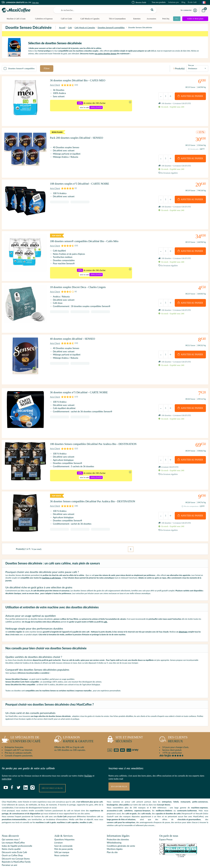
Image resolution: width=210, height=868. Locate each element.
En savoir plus (119, 775)
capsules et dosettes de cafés (168, 802)
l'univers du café (21, 728)
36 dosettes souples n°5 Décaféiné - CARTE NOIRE (82, 389)
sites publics (124, 793)
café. (106, 610)
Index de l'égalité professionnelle (17, 834)
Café (70, 27)
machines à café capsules (68, 811)
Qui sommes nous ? (11, 828)
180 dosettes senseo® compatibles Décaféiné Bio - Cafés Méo (88, 240)
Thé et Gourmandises (116, 19)
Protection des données (118, 828)
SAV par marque (62, 841)
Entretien (136, 19)
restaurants (186, 790)
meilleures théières (164, 799)
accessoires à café (115, 799)
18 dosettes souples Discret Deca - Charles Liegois (81, 289)
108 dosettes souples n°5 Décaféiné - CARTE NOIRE (83, 185)
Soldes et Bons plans (195, 19)
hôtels (176, 790)
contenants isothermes (187, 799)
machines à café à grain (46, 811)
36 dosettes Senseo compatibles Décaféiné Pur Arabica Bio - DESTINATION (96, 494)
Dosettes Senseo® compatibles (111, 27)
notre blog (7, 767)
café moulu (146, 802)
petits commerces (200, 790)
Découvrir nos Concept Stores (16, 847)
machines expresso (200, 796)
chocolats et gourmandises (189, 808)
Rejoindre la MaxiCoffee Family (16, 850)
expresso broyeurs (142, 799)
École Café (192, 2)
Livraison (58, 831)
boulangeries (112, 793)
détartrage (183, 620)
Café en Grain (66, 19)
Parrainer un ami (9, 854)
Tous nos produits (159, 2)
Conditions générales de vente (121, 834)
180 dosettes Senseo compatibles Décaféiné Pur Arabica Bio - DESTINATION (97, 439)
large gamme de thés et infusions (121, 808)
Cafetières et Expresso (44, 19)
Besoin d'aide (139, 2)
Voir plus (35, 2)
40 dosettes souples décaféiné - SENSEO (75, 338)
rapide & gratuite (74, 728)
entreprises (167, 790)
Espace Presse (166, 828)
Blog (183, 2)
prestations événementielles (14, 808)
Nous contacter (61, 844)
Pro (176, 19)
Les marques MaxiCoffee (13, 831)
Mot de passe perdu (64, 838)
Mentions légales (115, 838)
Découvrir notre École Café (14, 841)
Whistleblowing (114, 831)
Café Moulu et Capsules (89, 19)
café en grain (131, 802)
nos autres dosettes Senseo (106, 54)
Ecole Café (62, 805)
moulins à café (86, 811)
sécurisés (125, 728)
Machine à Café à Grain (16, 19)
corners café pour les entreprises (121, 811)
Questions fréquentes (64, 828)
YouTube (88, 764)
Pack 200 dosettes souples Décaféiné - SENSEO (79, 137)
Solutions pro (173, 2)
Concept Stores (163, 793)
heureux (173, 728)
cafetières (128, 799)
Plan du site (112, 841)
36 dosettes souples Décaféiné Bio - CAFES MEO (80, 82)
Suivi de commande (63, 834)
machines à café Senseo (51, 566)
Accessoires (150, 19)
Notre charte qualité (11, 838)
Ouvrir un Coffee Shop (12, 844)
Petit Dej (164, 19)
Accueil (62, 27)
